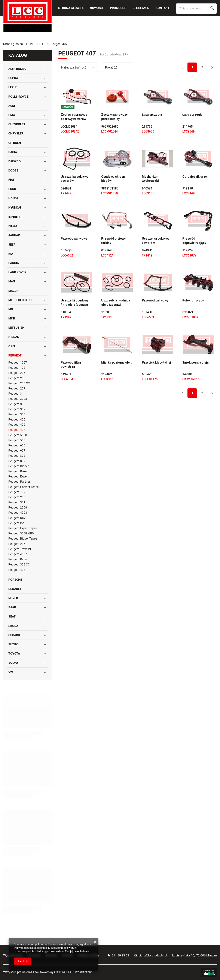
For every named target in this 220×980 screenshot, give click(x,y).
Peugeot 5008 (18, 435)
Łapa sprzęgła (152, 115)
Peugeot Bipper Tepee (23, 538)
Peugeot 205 (17, 373)
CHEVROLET (17, 124)
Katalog (18, 55)
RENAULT (15, 589)
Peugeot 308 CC (19, 564)
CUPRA (13, 78)
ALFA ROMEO (17, 69)
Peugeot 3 (15, 394)
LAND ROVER (17, 272)
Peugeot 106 (17, 368)
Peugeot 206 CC (19, 383)
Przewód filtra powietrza (71, 365)
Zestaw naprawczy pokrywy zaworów (74, 117)
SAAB (12, 607)
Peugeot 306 (17, 404)
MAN (12, 281)
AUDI (12, 106)
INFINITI (14, 217)
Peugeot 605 (17, 445)
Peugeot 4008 (18, 513)
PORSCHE (15, 580)
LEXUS (13, 87)
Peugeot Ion (16, 523)
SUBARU (14, 635)
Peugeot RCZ (17, 518)
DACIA (13, 152)
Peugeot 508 (17, 440)
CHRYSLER (16, 133)
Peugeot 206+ (18, 544)
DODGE (13, 170)
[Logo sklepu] (27, 16)
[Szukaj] (212, 8)
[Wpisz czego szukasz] (196, 9)
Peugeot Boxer (18, 471)
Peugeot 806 (17, 456)
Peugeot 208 (17, 497)
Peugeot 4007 (18, 554)
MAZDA (13, 291)
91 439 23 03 (120, 955)
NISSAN (14, 337)
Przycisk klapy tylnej (156, 362)
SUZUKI (13, 644)
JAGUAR (14, 235)
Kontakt (163, 8)
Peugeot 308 (17, 414)
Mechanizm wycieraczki (150, 179)
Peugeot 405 (17, 419)
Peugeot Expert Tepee (23, 528)
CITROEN (15, 143)
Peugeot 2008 (18, 507)
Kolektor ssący (193, 300)
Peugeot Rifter (18, 559)
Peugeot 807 (17, 461)
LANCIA (14, 263)
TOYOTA (14, 653)
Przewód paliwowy (74, 239)
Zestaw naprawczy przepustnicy (114, 117)
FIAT (11, 180)
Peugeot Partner (19, 482)
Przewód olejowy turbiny (113, 241)
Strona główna (71, 8)
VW (11, 672)
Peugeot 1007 (18, 362)
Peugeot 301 (17, 502)
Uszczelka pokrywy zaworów (74, 179)
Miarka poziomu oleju (117, 362)
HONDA (13, 198)
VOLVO (13, 663)
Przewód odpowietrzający (194, 241)
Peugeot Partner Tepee (23, 487)
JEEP (12, 245)
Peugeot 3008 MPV (21, 533)
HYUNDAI (15, 207)
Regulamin (141, 8)
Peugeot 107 (17, 492)
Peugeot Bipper (19, 466)
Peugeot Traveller (20, 549)
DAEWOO (15, 161)
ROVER (13, 598)
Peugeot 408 (17, 570)
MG (11, 309)
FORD (12, 189)
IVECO (13, 226)
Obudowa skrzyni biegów (113, 179)
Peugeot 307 (17, 409)
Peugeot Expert (19, 476)
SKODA (13, 626)
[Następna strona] (212, 67)
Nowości (97, 8)
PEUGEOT (37, 44)
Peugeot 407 (17, 430)
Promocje (118, 8)
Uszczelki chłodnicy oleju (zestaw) (116, 303)
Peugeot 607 (17, 450)
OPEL (12, 346)
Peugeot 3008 (18, 399)
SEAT (12, 616)
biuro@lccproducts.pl (153, 955)
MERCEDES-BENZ (20, 300)
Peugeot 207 (17, 388)
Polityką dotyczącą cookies (30, 948)
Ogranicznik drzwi (195, 177)
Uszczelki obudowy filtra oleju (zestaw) (75, 303)
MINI (12, 318)
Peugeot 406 (17, 425)
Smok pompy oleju (195, 362)
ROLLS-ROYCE (18, 97)
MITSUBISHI (17, 328)
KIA (11, 254)
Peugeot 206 (17, 378)
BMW (12, 115)
